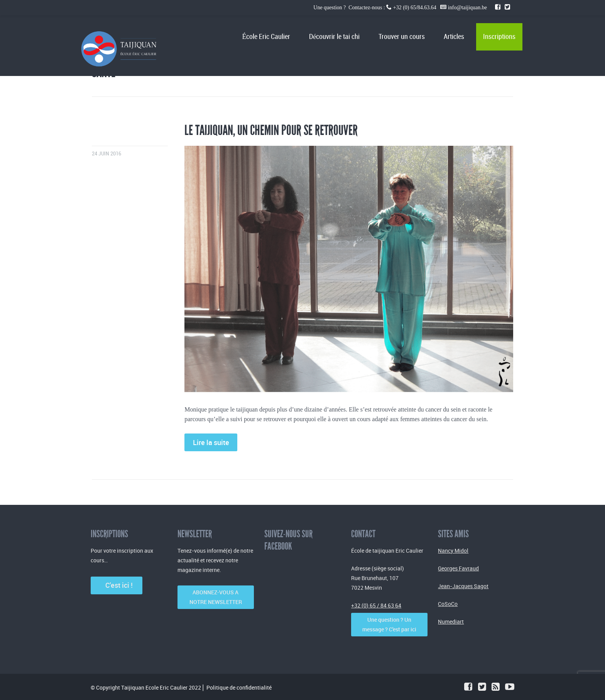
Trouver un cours (402, 37)
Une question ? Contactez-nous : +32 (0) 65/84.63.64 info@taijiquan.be (401, 8)
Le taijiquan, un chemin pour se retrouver (271, 130)
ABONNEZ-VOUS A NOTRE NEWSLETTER (216, 597)
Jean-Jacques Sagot (463, 586)
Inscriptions (499, 37)
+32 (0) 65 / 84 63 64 (376, 605)
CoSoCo (448, 604)
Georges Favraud (458, 568)
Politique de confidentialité (239, 687)
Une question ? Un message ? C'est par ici (389, 624)
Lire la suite (211, 442)
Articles (454, 37)
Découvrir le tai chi (334, 37)
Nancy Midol (453, 551)
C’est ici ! (117, 585)
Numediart (451, 622)
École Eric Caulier (266, 37)
